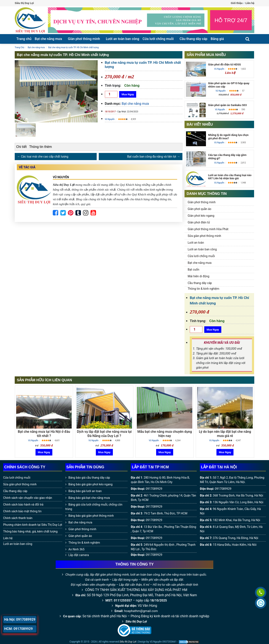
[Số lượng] (111, 94)
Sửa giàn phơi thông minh (204, 236)
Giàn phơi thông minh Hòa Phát (208, 229)
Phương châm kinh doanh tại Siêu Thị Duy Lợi (33, 525)
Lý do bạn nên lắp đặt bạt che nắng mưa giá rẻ (225, 434)
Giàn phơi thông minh (84, 39)
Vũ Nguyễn (110, 119)
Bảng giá (217, 39)
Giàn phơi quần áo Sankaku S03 (227, 105)
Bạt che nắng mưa (48, 39)
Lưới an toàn (196, 243)
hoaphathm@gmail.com (141, 611)
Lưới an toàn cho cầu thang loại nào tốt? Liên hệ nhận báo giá (230, 177)
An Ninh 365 (76, 549)
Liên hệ (250, 3)
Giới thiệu (237, 3)
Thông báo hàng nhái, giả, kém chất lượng (30, 531)
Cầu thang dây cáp (194, 39)
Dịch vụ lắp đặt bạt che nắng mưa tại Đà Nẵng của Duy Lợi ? (104, 434)
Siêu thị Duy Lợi (136, 621)
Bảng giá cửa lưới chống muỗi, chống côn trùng (94, 507)
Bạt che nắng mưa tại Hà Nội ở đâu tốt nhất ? (44, 434)
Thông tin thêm (41, 147)
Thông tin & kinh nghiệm (203, 289)
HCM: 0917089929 (18, 629)
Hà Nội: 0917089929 (20, 619)
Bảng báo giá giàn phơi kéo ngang (91, 484)
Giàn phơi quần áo (199, 209)
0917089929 (154, 489)
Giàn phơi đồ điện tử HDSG (224, 64)
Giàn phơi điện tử (199, 222)
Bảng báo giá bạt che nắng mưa (89, 498)
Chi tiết (21, 147)
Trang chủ (24, 39)
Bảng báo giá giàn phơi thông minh (91, 516)
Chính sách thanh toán (18, 518)
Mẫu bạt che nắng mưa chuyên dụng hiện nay (165, 434)
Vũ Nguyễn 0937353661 (163, 642)
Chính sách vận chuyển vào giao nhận (28, 498)
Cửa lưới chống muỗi (158, 39)
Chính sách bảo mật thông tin (22, 511)
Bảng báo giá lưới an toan (85, 491)
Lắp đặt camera (79, 555)
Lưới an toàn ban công (123, 39)
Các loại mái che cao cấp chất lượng (45, 157)
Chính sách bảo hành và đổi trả (23, 505)
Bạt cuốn (193, 270)
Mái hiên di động (198, 276)
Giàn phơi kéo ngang (201, 216)
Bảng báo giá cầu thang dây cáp (89, 478)
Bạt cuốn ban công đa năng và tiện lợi (152, 157)
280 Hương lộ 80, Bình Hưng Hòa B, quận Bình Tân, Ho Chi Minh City (160, 480)
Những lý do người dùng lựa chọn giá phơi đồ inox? (228, 137)
